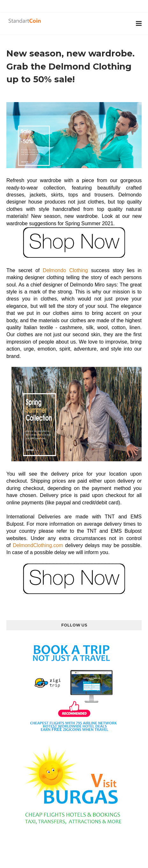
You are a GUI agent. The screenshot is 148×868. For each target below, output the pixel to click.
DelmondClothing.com (38, 545)
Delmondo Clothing (65, 270)
